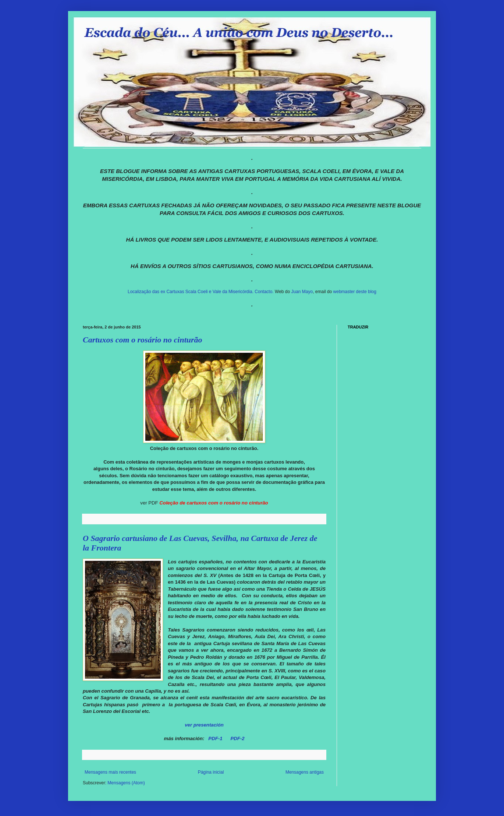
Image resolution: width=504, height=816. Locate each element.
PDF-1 (215, 738)
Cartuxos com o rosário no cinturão (143, 340)
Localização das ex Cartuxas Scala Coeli (168, 292)
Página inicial (211, 772)
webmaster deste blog (355, 292)
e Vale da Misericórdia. (231, 292)
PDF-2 (237, 738)
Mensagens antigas (305, 772)
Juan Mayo (302, 292)
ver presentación (204, 725)
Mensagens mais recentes (110, 772)
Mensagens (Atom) (126, 783)
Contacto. (265, 292)
